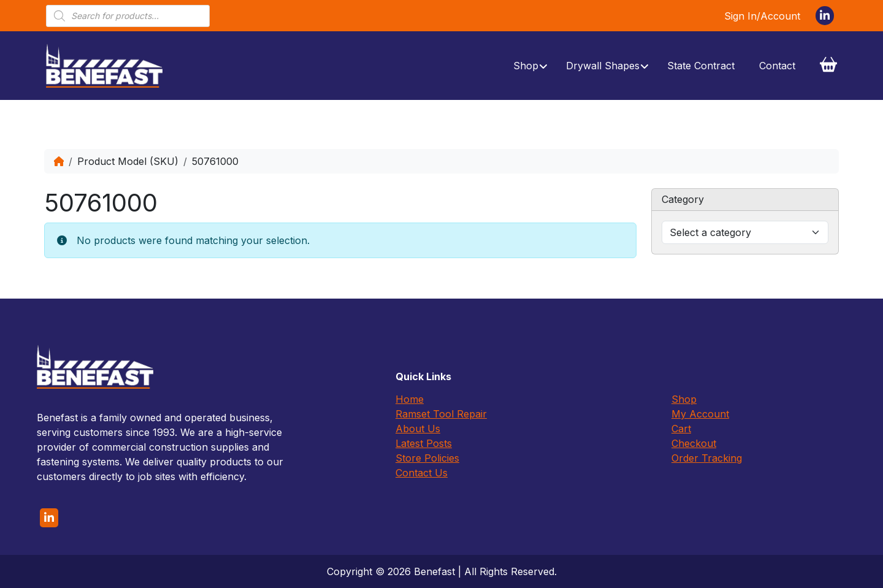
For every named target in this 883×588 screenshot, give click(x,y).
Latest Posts (424, 443)
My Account (700, 414)
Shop (684, 399)
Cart (681, 429)
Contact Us (422, 473)
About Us (418, 429)
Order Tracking (707, 458)
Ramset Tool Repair (441, 414)
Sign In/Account (762, 16)
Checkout (694, 443)
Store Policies (427, 458)
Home (410, 399)
